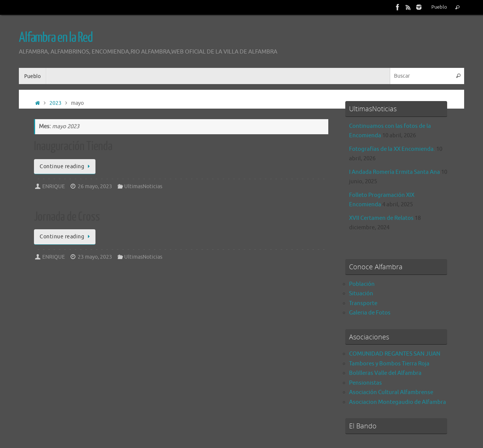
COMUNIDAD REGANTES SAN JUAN (395, 354)
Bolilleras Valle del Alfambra (385, 373)
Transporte (363, 303)
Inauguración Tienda (73, 146)
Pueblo (439, 7)
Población (362, 284)
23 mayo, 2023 (95, 257)
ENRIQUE (54, 186)
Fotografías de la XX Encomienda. (392, 149)
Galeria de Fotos (370, 313)
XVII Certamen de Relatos (381, 218)
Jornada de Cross (67, 217)
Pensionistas (365, 383)
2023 (55, 103)
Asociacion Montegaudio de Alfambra (398, 402)
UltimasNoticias (143, 186)
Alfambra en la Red (56, 38)
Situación (361, 294)
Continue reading (66, 166)
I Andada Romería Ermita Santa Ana (395, 172)
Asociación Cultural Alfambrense (391, 392)
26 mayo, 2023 (95, 186)
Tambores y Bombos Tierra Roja (389, 364)
